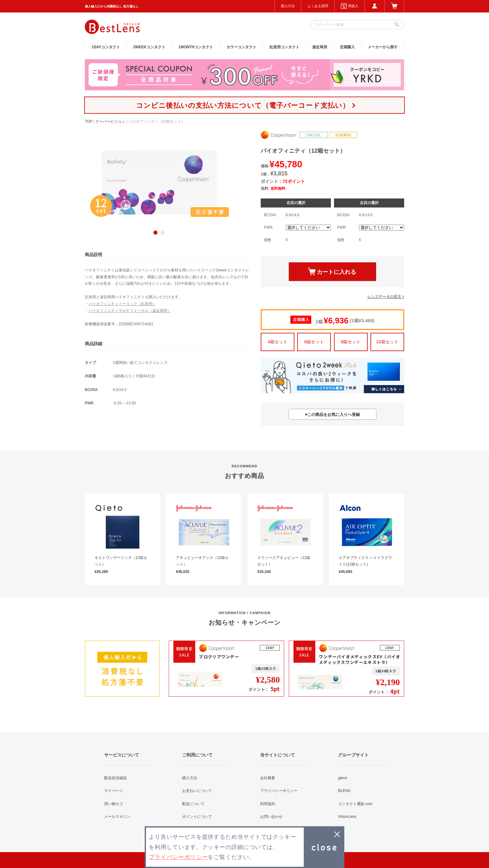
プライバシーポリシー (279, 791)
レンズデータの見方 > (386, 297)
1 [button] (155, 233)
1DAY (106, 47)
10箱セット (387, 342)
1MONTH (196, 47)
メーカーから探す (383, 47)
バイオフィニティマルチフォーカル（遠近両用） (130, 311)
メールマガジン (117, 817)
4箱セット (278, 342)
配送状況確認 (115, 778)
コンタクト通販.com (355, 804)
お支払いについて (197, 791)
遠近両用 (320, 47)
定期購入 (347, 47)
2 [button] (163, 233)
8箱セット (351, 342)
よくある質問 (318, 6)
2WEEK (149, 47)
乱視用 (284, 47)
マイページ (114, 791)
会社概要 (268, 778)
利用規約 (268, 804)
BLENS (344, 791)
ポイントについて (197, 817)
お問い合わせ (271, 817)
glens (343, 778)
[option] (159, 182)
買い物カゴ (114, 804)
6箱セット (314, 342)
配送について (193, 804)
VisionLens (347, 817)
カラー (241, 47)
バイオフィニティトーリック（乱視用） (122, 304)
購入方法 (288, 6)
